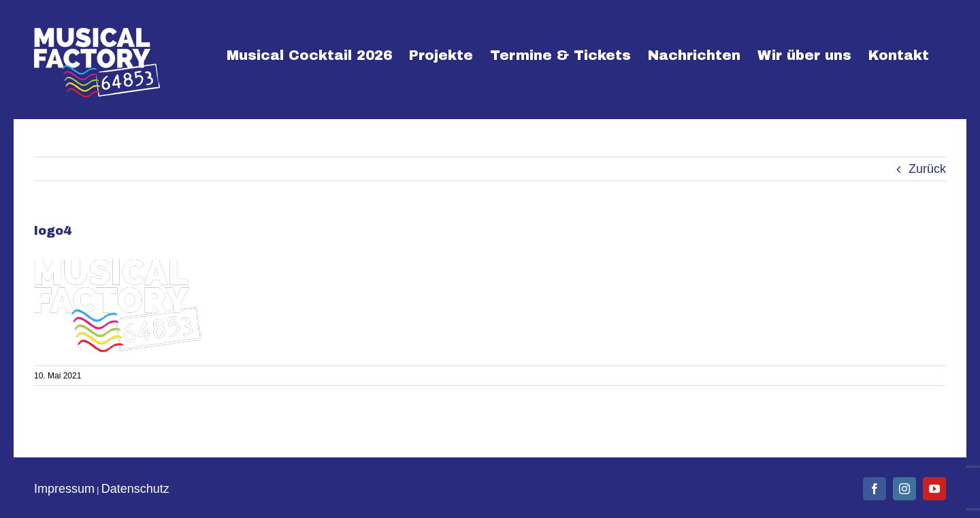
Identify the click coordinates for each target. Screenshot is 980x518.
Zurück (927, 169)
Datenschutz (135, 489)
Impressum (64, 489)
